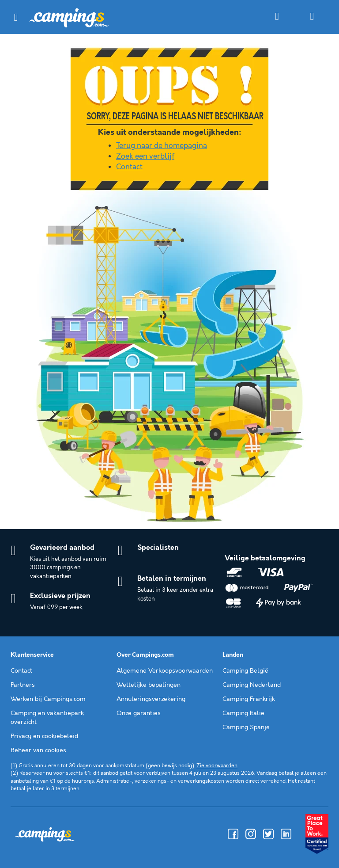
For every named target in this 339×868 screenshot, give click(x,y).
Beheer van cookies (38, 750)
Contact (129, 167)
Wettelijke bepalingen (149, 685)
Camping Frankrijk (249, 699)
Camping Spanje (246, 727)
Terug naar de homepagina (162, 146)
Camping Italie (243, 713)
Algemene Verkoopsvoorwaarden (165, 671)
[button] (16, 17)
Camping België (245, 671)
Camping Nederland (252, 685)
